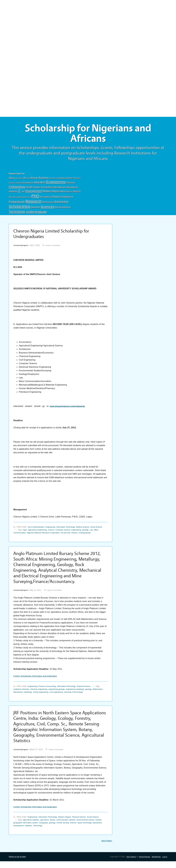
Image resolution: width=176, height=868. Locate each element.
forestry (103, 826)
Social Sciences (63, 208)
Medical (69, 193)
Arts (29, 179)
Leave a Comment (54, 247)
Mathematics (59, 192)
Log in (165, 863)
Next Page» (106, 847)
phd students (46, 198)
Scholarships (20, 208)
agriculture (19, 179)
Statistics (29, 832)
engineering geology (59, 693)
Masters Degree (67, 823)
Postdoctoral (67, 198)
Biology (34, 179)
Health (29, 188)
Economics (28, 184)
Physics (56, 198)
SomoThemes (143, 863)
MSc (10, 198)
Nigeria (25, 198)
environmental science (89, 826)
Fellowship (71, 184)
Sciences (47, 208)
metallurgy (41, 696)
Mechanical (30, 696)
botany (54, 826)
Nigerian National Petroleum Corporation (45, 535)
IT (19, 192)
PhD (35, 197)
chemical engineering (40, 693)
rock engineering (71, 696)
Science (36, 208)
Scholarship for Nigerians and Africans (88, 134)
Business (44, 179)
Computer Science (65, 179)
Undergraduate (37, 213)
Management (34, 192)
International (59, 188)
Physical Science (87, 690)
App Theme (129, 863)
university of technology (89, 696)
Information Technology (68, 529)
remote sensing (66, 829)
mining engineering (54, 696)
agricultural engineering (38, 532)
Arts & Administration (37, 529)
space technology (89, 829)
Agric (25, 532)
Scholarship (61, 203)
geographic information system (26, 829)
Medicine (77, 193)
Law (23, 193)
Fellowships (17, 188)
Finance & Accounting (48, 690)
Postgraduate (17, 203)
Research (34, 203)
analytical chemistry (22, 693)
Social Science (100, 529)
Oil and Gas (69, 535)
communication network (68, 826)
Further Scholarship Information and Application (37, 680)
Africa (12, 179)
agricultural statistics (31, 826)
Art (25, 179)
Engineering (56, 183)
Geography (45, 829)
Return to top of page (18, 863)
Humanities (46, 188)
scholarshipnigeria (21, 247)
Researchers (48, 203)
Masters (47, 192)
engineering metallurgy (79, 693)
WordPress (156, 863)
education (40, 184)
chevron (53, 532)
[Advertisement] (88, 20)
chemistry (53, 179)
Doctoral (19, 184)
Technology (17, 213)
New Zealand (17, 198)
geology (89, 532)
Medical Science (86, 529)
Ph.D (29, 198)
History (37, 188)
